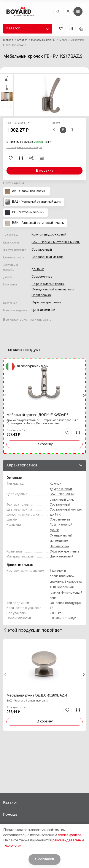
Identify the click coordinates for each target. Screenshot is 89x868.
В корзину (45, 171)
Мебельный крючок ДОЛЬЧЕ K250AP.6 (37, 415)
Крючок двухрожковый (49, 235)
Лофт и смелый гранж (48, 284)
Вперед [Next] (84, 395)
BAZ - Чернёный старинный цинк (56, 242)
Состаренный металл (48, 257)
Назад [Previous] (5, 395)
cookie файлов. (70, 835)
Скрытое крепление (46, 303)
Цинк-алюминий (43, 310)
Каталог (13, 29)
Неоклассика (41, 295)
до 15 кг (38, 269)
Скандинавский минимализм (53, 290)
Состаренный (42, 250)
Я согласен (44, 859)
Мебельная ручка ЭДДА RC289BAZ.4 (37, 696)
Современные (42, 277)
